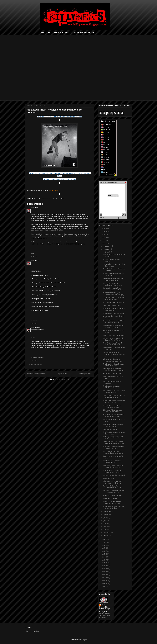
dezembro (107, 246)
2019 (104, 542)
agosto (106, 515)
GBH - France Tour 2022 (111, 305)
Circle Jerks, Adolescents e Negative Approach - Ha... (113, 360)
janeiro (106, 535)
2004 (104, 587)
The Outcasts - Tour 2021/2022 (114, 313)
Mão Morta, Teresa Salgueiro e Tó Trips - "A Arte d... (114, 447)
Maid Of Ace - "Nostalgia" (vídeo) (114, 335)
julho (105, 518)
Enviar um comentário (36, 364)
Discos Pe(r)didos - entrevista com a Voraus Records (113, 467)
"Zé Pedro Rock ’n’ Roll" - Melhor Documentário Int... (114, 392)
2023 (104, 238)
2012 (104, 563)
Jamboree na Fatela (110, 429)
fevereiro (107, 533)
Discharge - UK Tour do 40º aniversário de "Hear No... (113, 482)
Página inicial (62, 374)
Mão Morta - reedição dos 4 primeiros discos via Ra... (112, 344)
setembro (107, 512)
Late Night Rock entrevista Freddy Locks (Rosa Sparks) (114, 370)
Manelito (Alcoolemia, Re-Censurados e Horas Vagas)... (114, 294)
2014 (104, 557)
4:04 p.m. (34, 256)
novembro (107, 249)
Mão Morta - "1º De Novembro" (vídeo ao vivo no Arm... (114, 416)
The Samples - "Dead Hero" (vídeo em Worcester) (113, 406)
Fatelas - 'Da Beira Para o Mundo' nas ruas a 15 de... (113, 487)
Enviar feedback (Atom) (63, 379)
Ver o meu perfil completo (105, 616)
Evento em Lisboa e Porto (112, 374)
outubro (106, 252)
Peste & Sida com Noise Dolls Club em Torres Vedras (113, 339)
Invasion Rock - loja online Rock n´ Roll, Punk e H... (114, 401)
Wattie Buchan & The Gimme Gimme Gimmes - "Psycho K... (114, 443)
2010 (104, 569)
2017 (104, 548)
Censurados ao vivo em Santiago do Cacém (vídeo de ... (114, 354)
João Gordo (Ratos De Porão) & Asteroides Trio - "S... (114, 397)
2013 (104, 560)
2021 (104, 243)
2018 (104, 545)
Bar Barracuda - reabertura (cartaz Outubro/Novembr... (113, 452)
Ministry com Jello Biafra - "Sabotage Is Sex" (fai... (112, 502)
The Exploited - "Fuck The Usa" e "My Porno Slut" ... (114, 365)
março (106, 530)
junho (106, 521)
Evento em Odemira (110, 498)
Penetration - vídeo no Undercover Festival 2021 (113, 284)
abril (105, 527)
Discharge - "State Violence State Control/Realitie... (112, 411)
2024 (104, 235)
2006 (104, 581)
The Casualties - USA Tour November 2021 (112, 462)
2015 (104, 554)
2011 (104, 566)
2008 (104, 575)
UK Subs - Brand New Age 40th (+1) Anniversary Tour (114, 492)
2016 (104, 551)
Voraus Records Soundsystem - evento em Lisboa (114, 507)
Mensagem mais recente (36, 374)
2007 (104, 578)
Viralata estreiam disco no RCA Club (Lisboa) (114, 275)
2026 (104, 229)
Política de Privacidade (32, 631)
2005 (104, 584)
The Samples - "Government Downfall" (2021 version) (113, 471)
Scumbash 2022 (109, 478)
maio (105, 524)
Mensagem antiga (86, 374)
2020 (104, 539)
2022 (104, 240)
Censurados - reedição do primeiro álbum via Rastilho (113, 289)
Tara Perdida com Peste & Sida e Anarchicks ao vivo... (114, 322)
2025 (104, 232)
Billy (33, 208)
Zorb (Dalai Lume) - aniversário (114, 302)
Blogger (84, 640)
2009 (104, 572)
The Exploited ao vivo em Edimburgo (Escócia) (112, 387)
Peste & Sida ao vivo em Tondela (114, 475)
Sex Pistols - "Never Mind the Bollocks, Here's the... (113, 279)
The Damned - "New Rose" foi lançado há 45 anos (113, 327)
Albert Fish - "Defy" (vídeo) (112, 495)
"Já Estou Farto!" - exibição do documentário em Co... (113, 298)
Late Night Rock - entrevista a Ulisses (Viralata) (113, 425)
